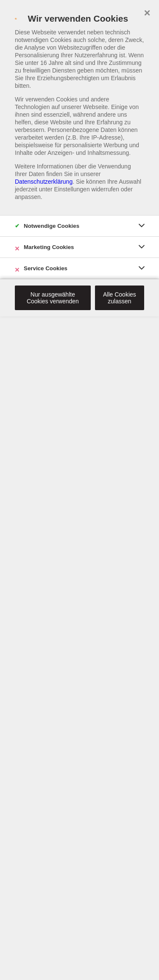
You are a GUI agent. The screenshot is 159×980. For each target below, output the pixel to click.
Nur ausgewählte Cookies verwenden (53, 298)
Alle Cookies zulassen (120, 298)
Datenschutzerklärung (44, 182)
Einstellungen (72, 189)
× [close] (147, 12)
